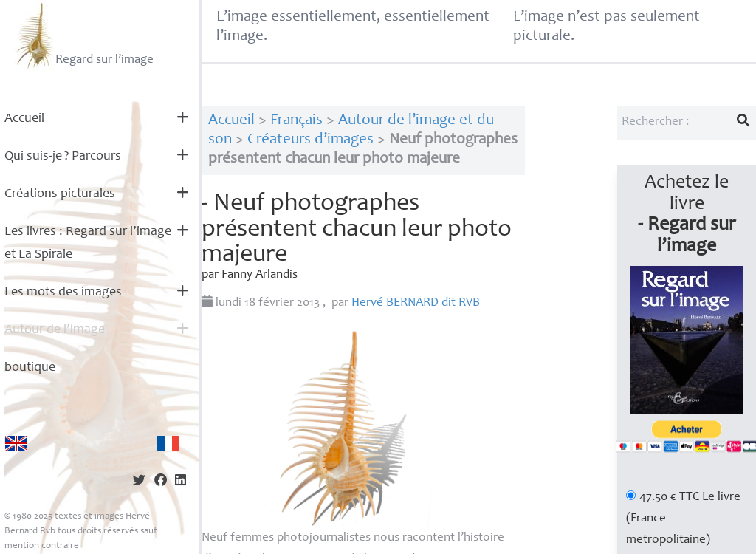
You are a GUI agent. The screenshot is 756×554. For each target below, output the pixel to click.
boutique (30, 368)
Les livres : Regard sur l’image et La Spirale (88, 243)
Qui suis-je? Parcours (63, 157)
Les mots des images (63, 293)
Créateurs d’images (310, 140)
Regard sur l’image (83, 35)
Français (296, 121)
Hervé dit (416, 303)
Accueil (24, 119)
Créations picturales (60, 194)
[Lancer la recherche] (743, 123)
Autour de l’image (55, 330)
